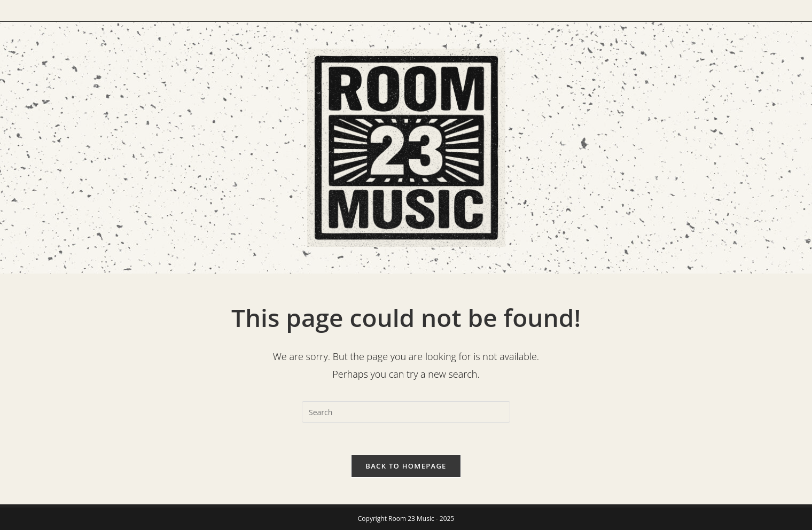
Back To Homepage (406, 466)
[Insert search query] (406, 412)
